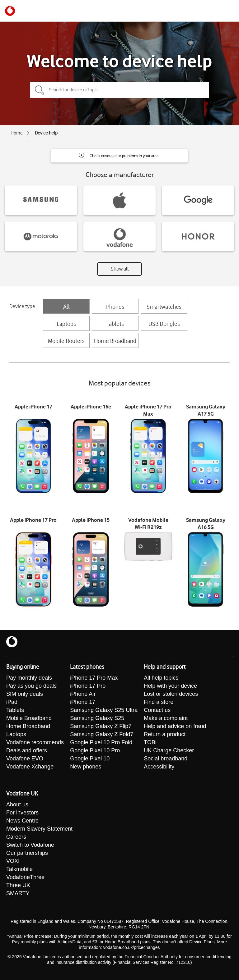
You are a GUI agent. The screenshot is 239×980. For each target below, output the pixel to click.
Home (17, 133)
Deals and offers (27, 750)
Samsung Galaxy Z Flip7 (101, 726)
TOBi (150, 742)
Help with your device (170, 686)
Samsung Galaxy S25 (97, 718)
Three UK (18, 885)
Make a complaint (166, 718)
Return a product (165, 734)
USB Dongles (164, 324)
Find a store (159, 702)
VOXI (13, 861)
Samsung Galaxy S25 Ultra (104, 710)
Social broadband (166, 759)
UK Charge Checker (169, 750)
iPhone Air (83, 694)
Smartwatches (164, 307)
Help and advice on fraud (175, 726)
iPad (12, 702)
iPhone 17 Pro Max (94, 678)
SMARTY (18, 893)
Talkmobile (19, 869)
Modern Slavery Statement (39, 829)
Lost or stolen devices (171, 694)
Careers (16, 837)
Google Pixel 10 (90, 759)
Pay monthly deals (29, 678)
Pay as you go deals (31, 686)
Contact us (157, 710)
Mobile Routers (66, 341)
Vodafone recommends (35, 742)
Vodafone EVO (25, 759)
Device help (46, 133)
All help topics (161, 678)
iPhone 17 (83, 702)
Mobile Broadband (29, 718)
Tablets (115, 324)
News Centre (22, 821)
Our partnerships (27, 853)
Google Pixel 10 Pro (95, 750)
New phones (86, 767)
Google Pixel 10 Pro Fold (101, 742)
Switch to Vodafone (30, 845)
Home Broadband (115, 341)
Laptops (66, 324)
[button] (119, 156)
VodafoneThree (25, 877)
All (66, 307)
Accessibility (159, 767)
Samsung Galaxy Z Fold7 (102, 734)
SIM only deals (25, 694)
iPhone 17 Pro (88, 686)
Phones (115, 307)
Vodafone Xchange (30, 767)
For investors (22, 813)
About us (17, 805)
